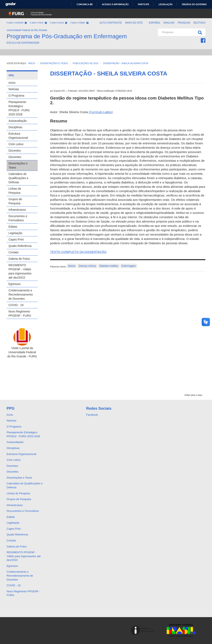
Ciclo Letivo (16, 144)
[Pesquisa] (199, 32)
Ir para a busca (58, 23)
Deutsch (199, 23)
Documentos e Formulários (18, 218)
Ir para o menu (38, 23)
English (169, 23)
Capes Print (16, 239)
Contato (14, 252)
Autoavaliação (18, 121)
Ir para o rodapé (79, 23)
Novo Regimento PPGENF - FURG (20, 314)
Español (155, 23)
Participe (144, 4)
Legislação (166, 4)
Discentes (15, 157)
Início (12, 83)
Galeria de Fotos (19, 259)
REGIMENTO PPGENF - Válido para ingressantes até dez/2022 (20, 271)
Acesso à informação (115, 4)
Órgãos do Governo (194, 4)
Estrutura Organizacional (18, 136)
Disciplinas (15, 127)
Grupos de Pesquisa (15, 201)
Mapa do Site (134, 23)
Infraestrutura (17, 210)
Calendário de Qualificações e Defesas (18, 178)
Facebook (92, 415)
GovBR (11, 4)
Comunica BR (85, 4)
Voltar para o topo (193, 395)
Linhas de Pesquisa (15, 191)
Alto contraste (111, 23)
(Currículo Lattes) (101, 112)
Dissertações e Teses (18, 165)
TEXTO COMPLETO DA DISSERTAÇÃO (78, 252)
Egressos (14, 284)
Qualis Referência (20, 246)
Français (184, 23)
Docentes (15, 151)
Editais (13, 227)
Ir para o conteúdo (17, 23)
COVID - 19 (16, 305)
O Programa (16, 96)
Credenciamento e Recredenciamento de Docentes (21, 294)
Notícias (14, 89)
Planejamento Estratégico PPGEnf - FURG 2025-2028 (19, 108)
